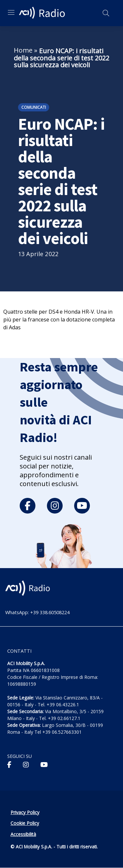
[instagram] (55, 506)
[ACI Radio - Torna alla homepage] (43, 13)
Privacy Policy (25, 812)
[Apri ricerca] (106, 13)
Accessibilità (23, 834)
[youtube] (82, 506)
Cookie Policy (25, 823)
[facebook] (28, 506)
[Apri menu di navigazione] (11, 12)
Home (23, 50)
